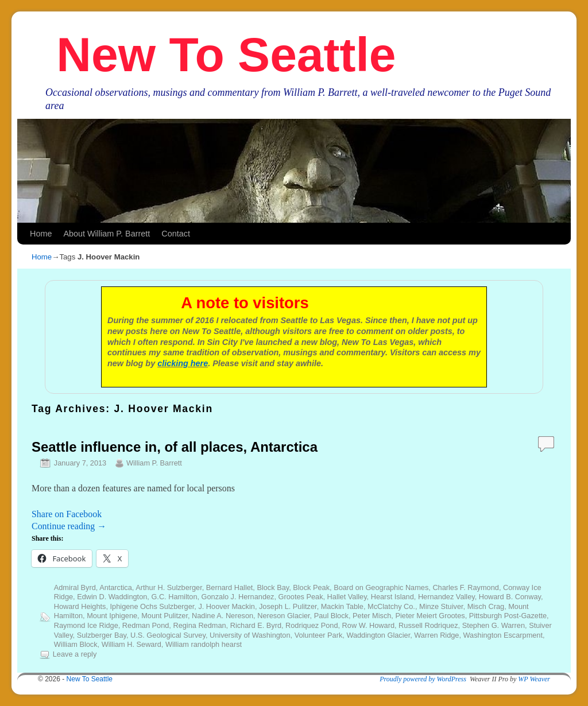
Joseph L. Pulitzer (288, 606)
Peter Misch (372, 616)
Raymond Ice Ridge (86, 625)
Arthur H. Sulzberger (169, 587)
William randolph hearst (204, 644)
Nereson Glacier (283, 616)
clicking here (183, 363)
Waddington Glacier (378, 635)
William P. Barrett (154, 463)
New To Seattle (226, 55)
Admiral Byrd (75, 587)
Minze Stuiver (441, 606)
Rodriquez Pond (312, 625)
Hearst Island (392, 597)
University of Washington (250, 635)
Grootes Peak (301, 597)
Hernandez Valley (446, 597)
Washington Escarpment (503, 635)
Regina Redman (199, 625)
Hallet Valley (347, 597)
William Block (76, 644)
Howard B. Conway (510, 597)
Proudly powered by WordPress (423, 679)
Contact (176, 234)
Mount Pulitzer (165, 616)
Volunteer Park (319, 635)
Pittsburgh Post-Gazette (508, 616)
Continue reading (69, 526)
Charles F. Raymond (466, 587)
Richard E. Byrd (256, 625)
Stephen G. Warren (494, 625)
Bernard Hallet (230, 587)
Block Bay (273, 587)
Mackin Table (342, 606)
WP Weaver (534, 679)
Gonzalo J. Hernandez (238, 597)
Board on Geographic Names (381, 587)
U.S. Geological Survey (168, 635)
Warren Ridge (436, 635)
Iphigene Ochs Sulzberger (152, 606)
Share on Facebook (67, 514)
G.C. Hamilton (174, 597)
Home (41, 234)
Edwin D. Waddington (112, 597)
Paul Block (331, 616)
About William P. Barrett (107, 234)
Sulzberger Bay (102, 635)
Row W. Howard (368, 625)
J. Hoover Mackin (227, 606)
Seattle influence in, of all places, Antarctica (175, 447)
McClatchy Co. (391, 606)
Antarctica (116, 587)
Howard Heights (80, 606)
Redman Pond (146, 625)
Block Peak (311, 587)
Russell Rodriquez (428, 625)
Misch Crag (486, 606)
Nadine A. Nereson (223, 616)
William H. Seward (131, 644)
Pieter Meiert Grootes (430, 616)
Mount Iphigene (112, 616)
